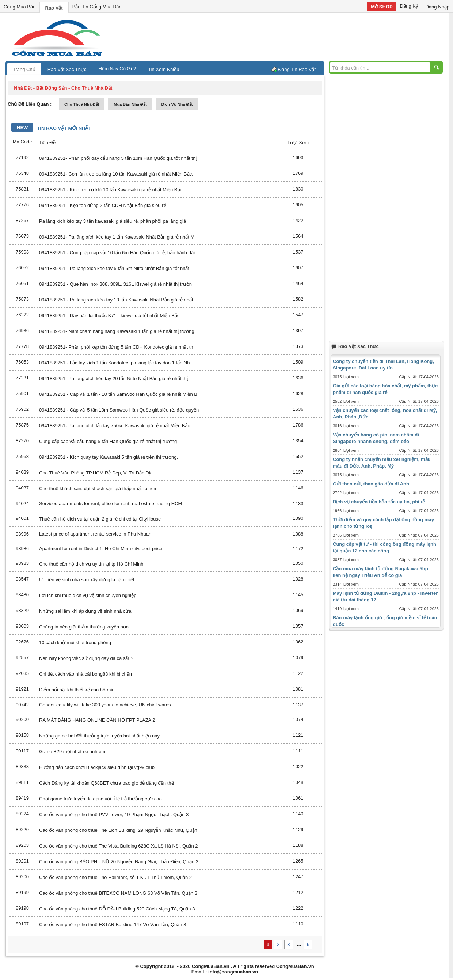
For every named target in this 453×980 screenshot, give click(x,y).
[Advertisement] (289, 37)
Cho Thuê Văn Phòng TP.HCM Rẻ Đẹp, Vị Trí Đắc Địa (96, 473)
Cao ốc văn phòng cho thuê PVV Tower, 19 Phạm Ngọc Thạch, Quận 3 (114, 814)
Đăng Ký (409, 6)
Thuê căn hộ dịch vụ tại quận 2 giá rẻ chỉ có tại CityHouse (100, 519)
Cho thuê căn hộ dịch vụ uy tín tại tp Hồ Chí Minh (91, 564)
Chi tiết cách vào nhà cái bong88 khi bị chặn (85, 674)
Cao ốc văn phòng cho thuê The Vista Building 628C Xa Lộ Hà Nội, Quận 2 (119, 846)
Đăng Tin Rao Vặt (297, 69)
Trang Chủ (24, 69)
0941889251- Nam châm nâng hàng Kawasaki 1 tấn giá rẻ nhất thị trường (117, 331)
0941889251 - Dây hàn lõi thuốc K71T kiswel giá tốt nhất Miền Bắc (109, 316)
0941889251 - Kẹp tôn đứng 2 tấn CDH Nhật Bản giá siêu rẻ (103, 205)
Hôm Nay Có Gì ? (117, 69)
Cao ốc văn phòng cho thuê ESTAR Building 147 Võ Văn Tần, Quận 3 (113, 925)
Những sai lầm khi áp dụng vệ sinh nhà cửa (85, 611)
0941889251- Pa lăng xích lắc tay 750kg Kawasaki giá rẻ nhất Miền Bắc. (115, 426)
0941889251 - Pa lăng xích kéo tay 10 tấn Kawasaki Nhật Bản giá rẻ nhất (116, 300)
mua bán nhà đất (130, 104)
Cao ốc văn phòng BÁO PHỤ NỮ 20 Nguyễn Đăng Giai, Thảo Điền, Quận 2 (119, 862)
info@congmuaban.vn (233, 972)
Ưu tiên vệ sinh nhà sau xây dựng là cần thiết (87, 580)
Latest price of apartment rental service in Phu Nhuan (95, 534)
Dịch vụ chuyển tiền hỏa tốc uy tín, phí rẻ (379, 502)
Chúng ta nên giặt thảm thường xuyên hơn (84, 627)
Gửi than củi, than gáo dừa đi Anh (371, 484)
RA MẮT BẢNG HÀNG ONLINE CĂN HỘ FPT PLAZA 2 (97, 720)
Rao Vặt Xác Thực (67, 69)
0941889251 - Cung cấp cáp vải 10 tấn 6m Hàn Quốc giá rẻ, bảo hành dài (117, 253)
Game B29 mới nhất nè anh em (72, 752)
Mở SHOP (382, 7)
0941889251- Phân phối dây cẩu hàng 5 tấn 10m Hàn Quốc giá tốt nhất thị (118, 158)
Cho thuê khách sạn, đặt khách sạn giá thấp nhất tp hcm (98, 489)
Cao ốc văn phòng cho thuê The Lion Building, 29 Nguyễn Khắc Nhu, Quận (118, 830)
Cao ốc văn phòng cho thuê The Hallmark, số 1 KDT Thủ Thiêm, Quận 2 (115, 877)
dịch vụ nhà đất (177, 104)
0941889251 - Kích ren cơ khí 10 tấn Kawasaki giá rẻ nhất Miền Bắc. (111, 190)
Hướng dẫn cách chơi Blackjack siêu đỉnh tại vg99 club (97, 767)
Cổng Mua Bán (20, 7)
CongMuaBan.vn (211, 966)
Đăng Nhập (437, 7)
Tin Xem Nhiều (163, 69)
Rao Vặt (54, 8)
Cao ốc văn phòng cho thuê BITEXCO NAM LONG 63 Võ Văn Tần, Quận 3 (118, 893)
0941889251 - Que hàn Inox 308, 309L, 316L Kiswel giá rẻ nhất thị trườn (115, 284)
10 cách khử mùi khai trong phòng (75, 643)
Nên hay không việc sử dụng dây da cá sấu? (86, 658)
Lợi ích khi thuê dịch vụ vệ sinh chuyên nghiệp (88, 595)
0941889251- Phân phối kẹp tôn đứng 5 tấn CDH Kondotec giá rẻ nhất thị (117, 347)
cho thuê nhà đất (82, 104)
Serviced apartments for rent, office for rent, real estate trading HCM (111, 504)
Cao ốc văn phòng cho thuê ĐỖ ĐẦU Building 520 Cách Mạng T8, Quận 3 (117, 909)
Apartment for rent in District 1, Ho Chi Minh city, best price (101, 549)
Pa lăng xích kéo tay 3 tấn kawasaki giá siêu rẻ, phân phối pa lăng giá (113, 221)
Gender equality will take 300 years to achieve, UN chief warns (105, 705)
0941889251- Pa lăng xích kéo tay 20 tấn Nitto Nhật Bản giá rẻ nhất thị (113, 378)
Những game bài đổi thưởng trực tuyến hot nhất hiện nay (99, 736)
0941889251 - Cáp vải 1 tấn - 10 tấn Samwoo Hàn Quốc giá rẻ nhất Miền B (118, 394)
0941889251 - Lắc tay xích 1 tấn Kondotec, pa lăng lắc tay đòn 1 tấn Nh (114, 363)
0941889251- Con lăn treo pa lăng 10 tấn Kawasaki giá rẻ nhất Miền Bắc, (116, 174)
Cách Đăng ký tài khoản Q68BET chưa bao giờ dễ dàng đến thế (106, 783)
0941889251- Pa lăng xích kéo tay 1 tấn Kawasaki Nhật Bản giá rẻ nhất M (117, 237)
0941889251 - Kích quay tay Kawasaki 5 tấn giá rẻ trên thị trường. (109, 457)
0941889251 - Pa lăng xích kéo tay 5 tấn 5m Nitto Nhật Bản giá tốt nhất (114, 268)
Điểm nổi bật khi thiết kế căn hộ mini (77, 690)
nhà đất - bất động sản (40, 88)
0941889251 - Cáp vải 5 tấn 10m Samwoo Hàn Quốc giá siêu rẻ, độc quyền (119, 410)
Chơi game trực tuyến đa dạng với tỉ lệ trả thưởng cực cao (100, 799)
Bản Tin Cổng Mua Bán (97, 7)
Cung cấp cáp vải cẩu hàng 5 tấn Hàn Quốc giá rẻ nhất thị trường (108, 441)
